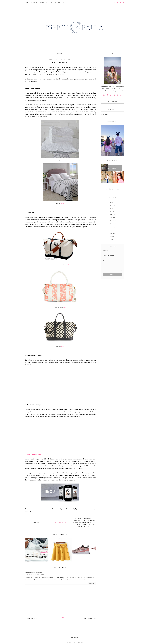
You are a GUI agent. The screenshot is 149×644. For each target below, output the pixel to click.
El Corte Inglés (62, 203)
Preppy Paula (104, 114)
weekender (88, 527)
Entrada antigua (90, 618)
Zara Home (63, 160)
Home (27, 2)
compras (80, 520)
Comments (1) (37, 522)
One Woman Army (81, 522)
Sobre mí (35, 2)
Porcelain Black (84, 525)
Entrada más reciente (32, 618)
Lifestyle (59, 2)
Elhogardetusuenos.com (34, 572)
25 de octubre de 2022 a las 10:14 (37, 574)
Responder (92, 583)
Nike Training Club (34, 454)
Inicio (62, 618)
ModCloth (65, 307)
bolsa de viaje (82, 518)
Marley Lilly (67, 264)
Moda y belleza (46, 2)
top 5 (82, 527)
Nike (85, 520)
